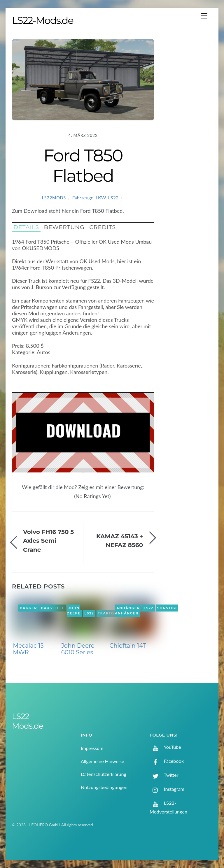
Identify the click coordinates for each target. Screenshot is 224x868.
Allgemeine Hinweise (103, 761)
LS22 (113, 197)
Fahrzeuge (83, 197)
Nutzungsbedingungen (104, 787)
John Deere (74, 611)
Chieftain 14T (128, 646)
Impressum (92, 748)
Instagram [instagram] (167, 789)
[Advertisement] (188, 132)
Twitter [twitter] (164, 775)
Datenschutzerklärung (104, 774)
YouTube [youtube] (165, 747)
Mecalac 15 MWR (28, 649)
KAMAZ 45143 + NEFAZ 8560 (120, 541)
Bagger (28, 608)
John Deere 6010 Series (78, 649)
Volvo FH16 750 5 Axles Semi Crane (48, 541)
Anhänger (128, 608)
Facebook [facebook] (167, 761)
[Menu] (204, 16)
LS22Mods (54, 198)
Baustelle (53, 608)
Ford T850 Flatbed (83, 166)
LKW (101, 197)
